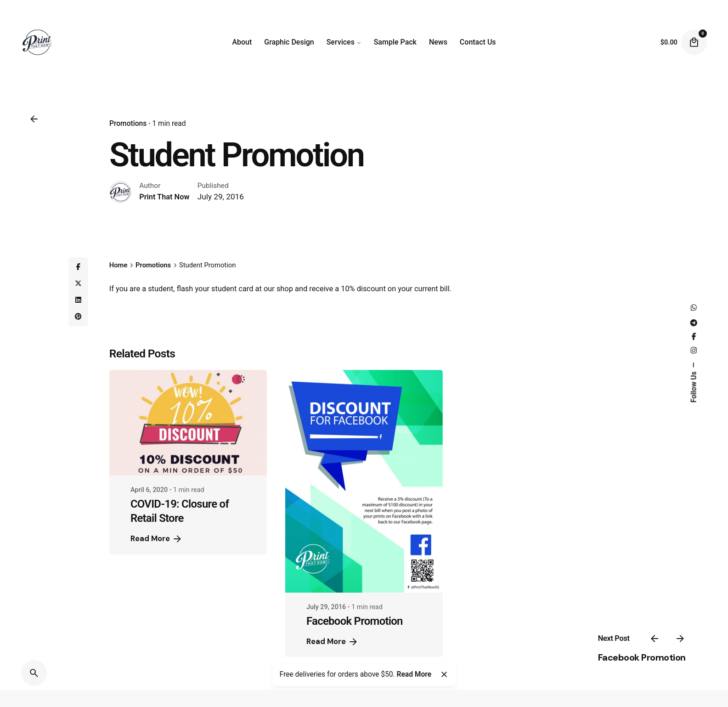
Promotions (128, 124)
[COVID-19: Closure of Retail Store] (188, 423)
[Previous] (655, 639)
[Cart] (694, 42)
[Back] (34, 119)
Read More (157, 539)
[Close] (444, 674)
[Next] (680, 639)
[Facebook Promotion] (364, 481)
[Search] (34, 673)
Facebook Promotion (642, 657)
